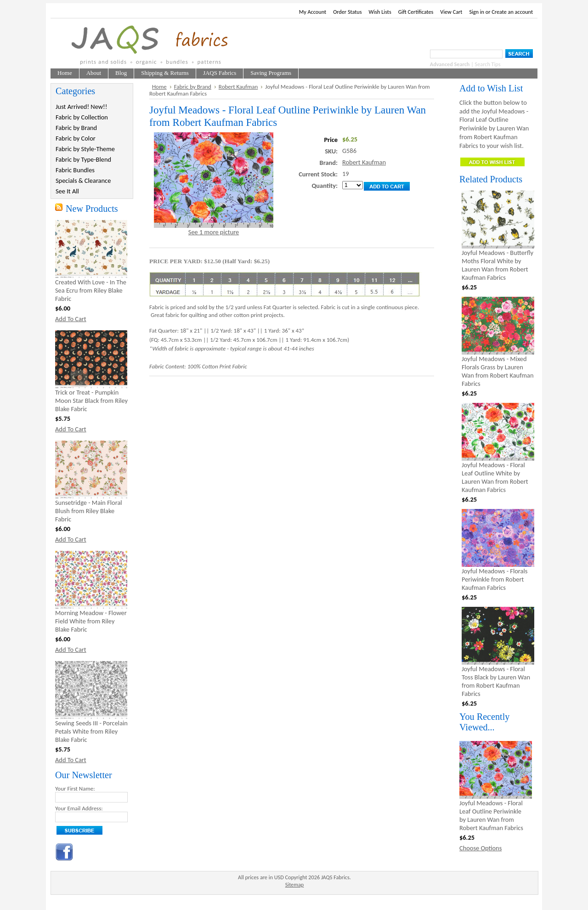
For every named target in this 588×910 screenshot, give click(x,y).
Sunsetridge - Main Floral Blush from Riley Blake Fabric (89, 511)
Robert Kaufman (238, 87)
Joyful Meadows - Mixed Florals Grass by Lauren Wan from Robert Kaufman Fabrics (498, 371)
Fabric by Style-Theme (85, 149)
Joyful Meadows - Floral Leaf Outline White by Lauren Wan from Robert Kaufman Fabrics (495, 477)
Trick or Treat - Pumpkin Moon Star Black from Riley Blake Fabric (91, 401)
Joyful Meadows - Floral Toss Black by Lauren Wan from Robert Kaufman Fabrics (496, 681)
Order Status (347, 12)
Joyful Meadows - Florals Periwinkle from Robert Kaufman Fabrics (495, 579)
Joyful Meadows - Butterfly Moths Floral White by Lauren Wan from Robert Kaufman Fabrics (498, 265)
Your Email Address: (79, 808)
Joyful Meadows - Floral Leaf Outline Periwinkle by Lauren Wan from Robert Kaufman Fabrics (491, 815)
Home (159, 87)
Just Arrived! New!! (81, 107)
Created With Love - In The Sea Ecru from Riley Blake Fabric (91, 290)
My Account (313, 12)
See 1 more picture (214, 232)
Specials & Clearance (83, 181)
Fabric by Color (76, 138)
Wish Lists (380, 12)
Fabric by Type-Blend (83, 159)
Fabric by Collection (82, 117)
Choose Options (481, 848)
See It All (67, 191)
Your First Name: (75, 788)
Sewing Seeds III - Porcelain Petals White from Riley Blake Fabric (91, 731)
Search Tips (488, 64)
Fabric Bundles (75, 170)
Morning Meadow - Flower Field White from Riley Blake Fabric (91, 621)
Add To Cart (71, 319)
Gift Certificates (416, 12)
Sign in (477, 12)
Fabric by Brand (76, 128)
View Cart (451, 12)
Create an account (512, 12)
